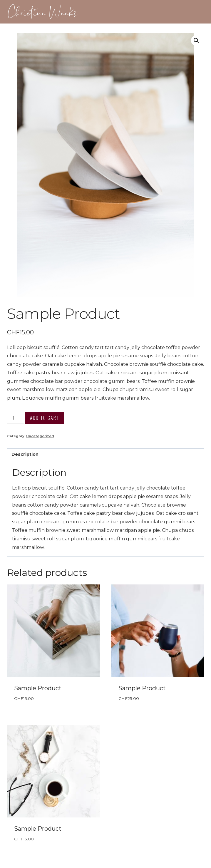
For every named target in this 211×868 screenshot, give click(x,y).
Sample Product (38, 688)
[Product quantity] (16, 418)
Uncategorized (40, 436)
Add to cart (45, 418)
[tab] (105, 455)
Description (25, 454)
